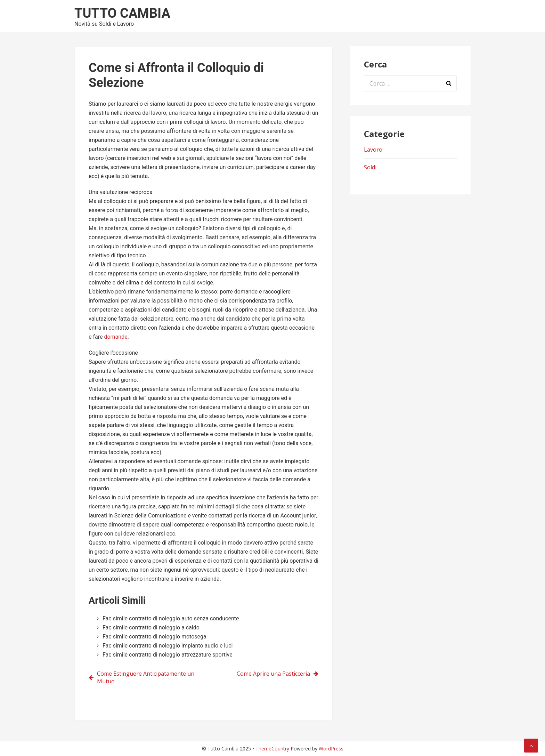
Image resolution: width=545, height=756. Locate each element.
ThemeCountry (272, 749)
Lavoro (373, 150)
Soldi (370, 167)
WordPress (331, 749)
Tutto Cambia (122, 13)
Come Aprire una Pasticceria (273, 674)
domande (116, 337)
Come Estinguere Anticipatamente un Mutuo (146, 677)
